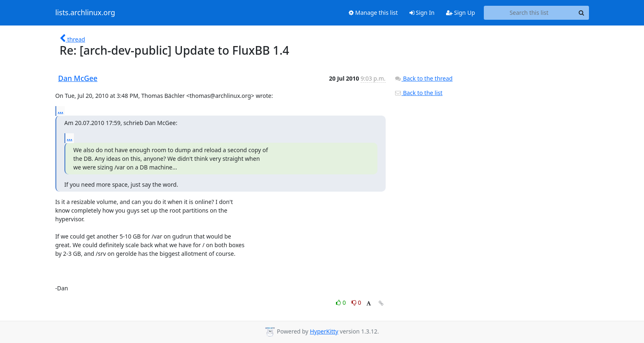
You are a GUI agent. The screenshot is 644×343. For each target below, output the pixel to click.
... (61, 111)
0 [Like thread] (342, 302)
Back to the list (419, 93)
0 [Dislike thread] (356, 302)
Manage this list (373, 13)
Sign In (422, 13)
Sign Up (461, 13)
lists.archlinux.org (85, 13)
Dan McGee (78, 78)
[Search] (582, 13)
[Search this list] (529, 13)
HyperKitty (324, 331)
